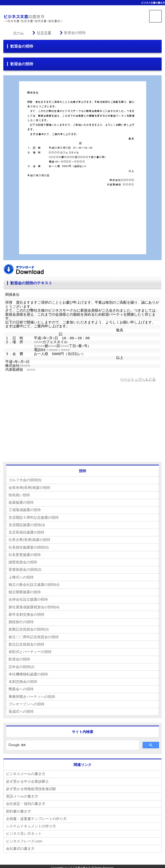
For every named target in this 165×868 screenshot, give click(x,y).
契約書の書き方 (18, 809)
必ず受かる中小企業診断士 (27, 779)
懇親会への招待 (21, 687)
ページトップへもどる (138, 379)
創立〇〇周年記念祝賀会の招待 (34, 635)
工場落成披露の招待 (25, 509)
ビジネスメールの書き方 (26, 772)
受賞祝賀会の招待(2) (25, 569)
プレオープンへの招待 (26, 702)
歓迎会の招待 (19, 658)
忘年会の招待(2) (21, 665)
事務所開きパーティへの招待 (32, 695)
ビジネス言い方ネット (24, 831)
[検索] (72, 743)
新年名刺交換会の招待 (26, 613)
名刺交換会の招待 (23, 680)
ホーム (18, 33)
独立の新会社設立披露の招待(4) (34, 584)
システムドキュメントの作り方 (31, 824)
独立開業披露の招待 (25, 591)
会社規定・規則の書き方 (26, 801)
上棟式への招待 (21, 576)
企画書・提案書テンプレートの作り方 (36, 816)
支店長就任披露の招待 (26, 532)
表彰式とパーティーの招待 (30, 650)
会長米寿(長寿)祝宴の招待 (29, 487)
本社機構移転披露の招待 (28, 672)
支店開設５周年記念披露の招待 (34, 517)
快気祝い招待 (19, 495)
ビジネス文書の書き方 (153, 3)
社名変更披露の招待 (25, 554)
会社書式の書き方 (20, 846)
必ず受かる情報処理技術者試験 (31, 787)
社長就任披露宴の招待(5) (29, 547)
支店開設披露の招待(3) (27, 524)
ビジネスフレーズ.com (24, 838)
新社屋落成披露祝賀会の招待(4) (34, 606)
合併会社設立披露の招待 (28, 598)
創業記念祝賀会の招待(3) (29, 628)
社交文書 (44, 33)
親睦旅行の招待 (21, 621)
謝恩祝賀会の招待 (23, 561)
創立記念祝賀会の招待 (26, 643)
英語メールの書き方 (22, 794)
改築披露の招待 (21, 502)
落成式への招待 (21, 709)
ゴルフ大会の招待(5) (25, 480)
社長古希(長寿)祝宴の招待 (29, 539)
